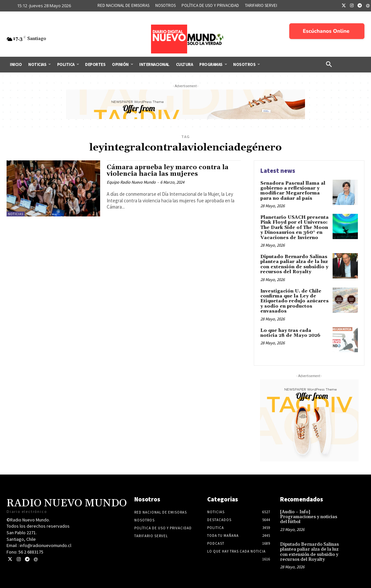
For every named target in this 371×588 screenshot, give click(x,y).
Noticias (16, 214)
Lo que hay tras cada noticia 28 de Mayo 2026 (290, 333)
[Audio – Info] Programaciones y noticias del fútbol (309, 517)
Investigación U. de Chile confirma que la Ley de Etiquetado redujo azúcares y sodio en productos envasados (295, 301)
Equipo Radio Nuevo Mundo (131, 182)
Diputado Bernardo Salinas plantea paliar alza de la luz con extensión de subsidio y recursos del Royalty (294, 264)
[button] (329, 65)
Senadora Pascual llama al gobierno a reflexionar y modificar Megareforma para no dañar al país (293, 191)
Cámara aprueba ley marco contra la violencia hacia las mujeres (168, 171)
